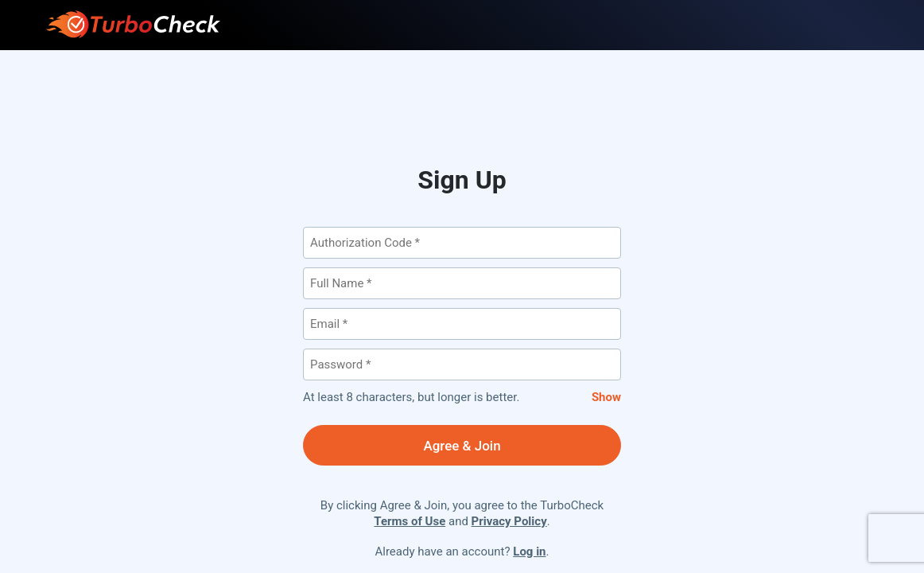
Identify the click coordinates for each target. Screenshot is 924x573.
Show (606, 397)
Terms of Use (410, 521)
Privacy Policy (509, 521)
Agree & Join (462, 446)
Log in (529, 552)
